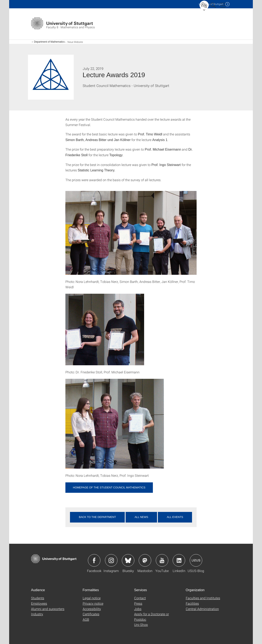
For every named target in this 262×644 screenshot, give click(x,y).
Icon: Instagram (111, 560)
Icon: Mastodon (145, 560)
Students (38, 598)
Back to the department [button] (97, 517)
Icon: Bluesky (128, 560)
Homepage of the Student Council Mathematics (109, 487)
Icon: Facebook (94, 560)
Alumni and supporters (48, 609)
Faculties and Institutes (203, 598)
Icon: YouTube (162, 560)
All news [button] (141, 517)
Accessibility (92, 609)
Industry (37, 614)
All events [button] (175, 517)
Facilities (192, 603)
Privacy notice (93, 603)
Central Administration (202, 609)
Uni (211, 4)
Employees (39, 603)
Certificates (91, 614)
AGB (86, 619)
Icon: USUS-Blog (196, 560)
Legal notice (92, 598)
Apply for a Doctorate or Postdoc (152, 617)
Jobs (138, 609)
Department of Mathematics (49, 42)
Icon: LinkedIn (179, 560)
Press (138, 603)
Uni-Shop (141, 625)
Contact (140, 598)
